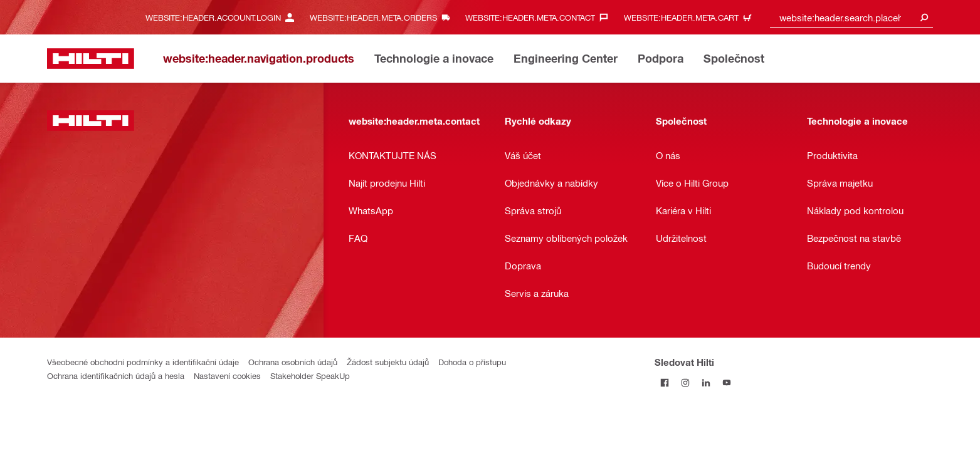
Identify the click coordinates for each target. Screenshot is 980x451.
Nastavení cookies (227, 376)
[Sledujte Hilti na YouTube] (727, 382)
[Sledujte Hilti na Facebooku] (665, 382)
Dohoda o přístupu (472, 362)
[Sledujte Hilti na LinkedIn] (706, 382)
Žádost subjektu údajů (388, 362)
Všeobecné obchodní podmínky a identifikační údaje (143, 362)
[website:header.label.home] (91, 59)
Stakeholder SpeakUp (310, 376)
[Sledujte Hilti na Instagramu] (686, 382)
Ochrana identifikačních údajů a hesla (116, 376)
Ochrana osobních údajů (293, 362)
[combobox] (851, 17)
